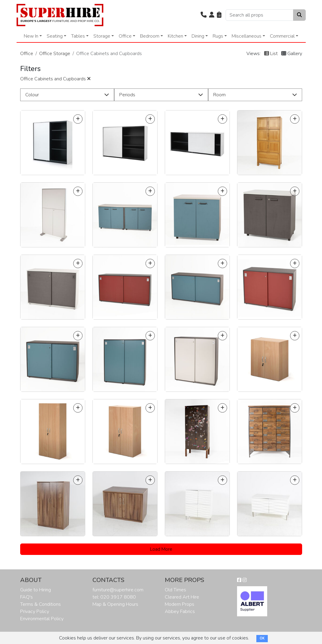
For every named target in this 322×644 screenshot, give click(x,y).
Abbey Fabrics (180, 611)
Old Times (175, 590)
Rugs (218, 36)
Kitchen (175, 36)
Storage (102, 36)
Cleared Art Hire (182, 597)
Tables (78, 36)
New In (31, 36)
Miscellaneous (247, 36)
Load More (161, 549)
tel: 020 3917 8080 (114, 597)
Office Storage (55, 54)
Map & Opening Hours (115, 604)
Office (125, 36)
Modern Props (180, 604)
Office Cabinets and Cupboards (55, 79)
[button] (204, 15)
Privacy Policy (35, 611)
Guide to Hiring (36, 590)
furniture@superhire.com (118, 590)
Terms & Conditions (41, 604)
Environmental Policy (42, 619)
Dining (198, 36)
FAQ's (27, 597)
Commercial (282, 36)
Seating (55, 36)
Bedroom (150, 36)
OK (262, 638)
